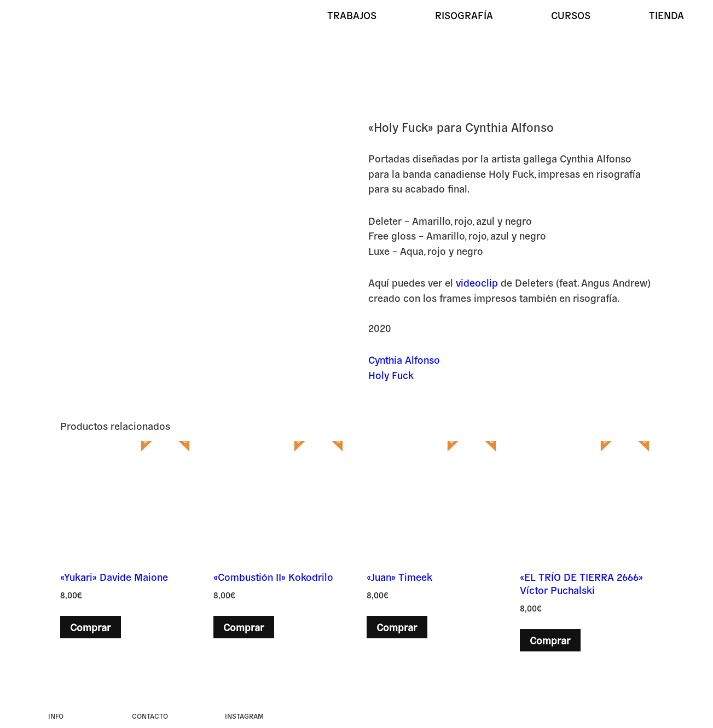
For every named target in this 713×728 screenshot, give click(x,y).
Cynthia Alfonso (404, 359)
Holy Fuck (391, 375)
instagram (244, 716)
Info (56, 716)
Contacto (150, 716)
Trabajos (352, 15)
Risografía (464, 15)
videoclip (477, 282)
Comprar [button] (90, 627)
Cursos (571, 15)
